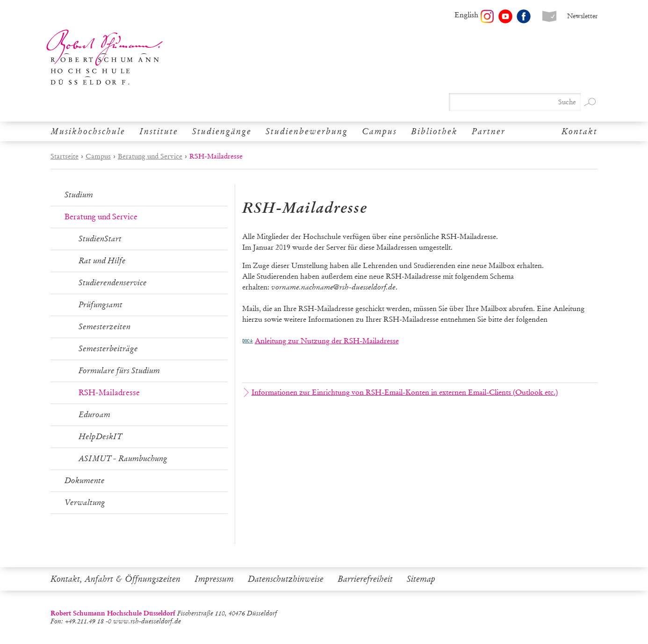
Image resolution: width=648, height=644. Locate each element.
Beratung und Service (150, 156)
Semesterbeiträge (108, 349)
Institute (159, 131)
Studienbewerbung (307, 131)
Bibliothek (434, 131)
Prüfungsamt (101, 305)
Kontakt (580, 131)
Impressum (214, 579)
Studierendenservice (113, 283)
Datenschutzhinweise (286, 579)
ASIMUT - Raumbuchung (123, 459)
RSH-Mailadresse (109, 393)
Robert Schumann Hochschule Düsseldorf (105, 57)
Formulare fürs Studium (119, 371)
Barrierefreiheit (365, 579)
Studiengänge (222, 131)
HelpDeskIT (100, 437)
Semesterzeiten (104, 327)
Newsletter (582, 16)
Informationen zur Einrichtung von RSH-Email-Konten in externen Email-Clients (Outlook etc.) (401, 392)
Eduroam (94, 415)
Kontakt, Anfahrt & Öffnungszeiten (115, 579)
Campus (379, 131)
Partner (489, 131)
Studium (79, 195)
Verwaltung (85, 503)
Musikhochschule (88, 131)
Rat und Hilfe (102, 261)
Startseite (65, 156)
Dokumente (85, 481)
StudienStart (100, 239)
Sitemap (421, 579)
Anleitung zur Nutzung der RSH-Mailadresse (327, 341)
